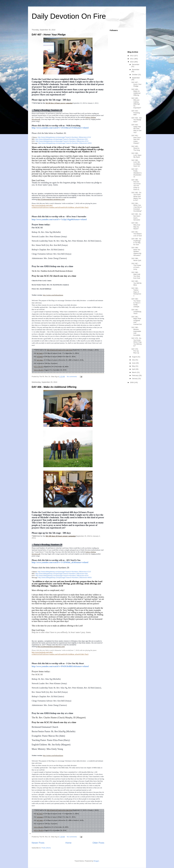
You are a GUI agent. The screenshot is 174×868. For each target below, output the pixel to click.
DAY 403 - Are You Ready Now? (137, 120)
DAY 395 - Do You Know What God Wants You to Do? (136, 196)
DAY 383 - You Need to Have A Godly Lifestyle (136, 303)
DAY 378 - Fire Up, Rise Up (135, 351)
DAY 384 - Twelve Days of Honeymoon (136, 292)
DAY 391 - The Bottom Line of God (137, 234)
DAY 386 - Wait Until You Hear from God (136, 275)
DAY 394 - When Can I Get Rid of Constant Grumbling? (137, 207)
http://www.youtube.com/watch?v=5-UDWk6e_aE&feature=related (60, 562)
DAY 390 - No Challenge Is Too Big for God (136, 242)
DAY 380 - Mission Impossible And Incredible (136, 331)
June (134, 363)
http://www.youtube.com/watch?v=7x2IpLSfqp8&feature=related (59, 219)
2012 (132, 56)
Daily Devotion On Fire (69, 16)
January (135, 379)
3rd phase (40, 357)
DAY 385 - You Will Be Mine (136, 283)
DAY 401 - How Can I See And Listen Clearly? (136, 139)
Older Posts (98, 843)
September (136, 78)
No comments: (72, 377)
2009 (132, 382)
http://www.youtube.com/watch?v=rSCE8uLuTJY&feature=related (60, 128)
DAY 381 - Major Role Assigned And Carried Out (137, 320)
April (134, 369)
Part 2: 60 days (39, 367)
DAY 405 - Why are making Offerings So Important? (136, 103)
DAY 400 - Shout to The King (136, 148)
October (135, 75)
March (134, 372)
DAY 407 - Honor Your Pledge (49, 35)
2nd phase (40, 360)
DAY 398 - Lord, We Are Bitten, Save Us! (136, 163)
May (134, 366)
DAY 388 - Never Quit (136, 259)
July (134, 360)
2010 (132, 62)
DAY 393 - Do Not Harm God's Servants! (136, 217)
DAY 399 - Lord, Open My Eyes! (136, 155)
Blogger (96, 861)
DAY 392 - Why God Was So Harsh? (136, 226)
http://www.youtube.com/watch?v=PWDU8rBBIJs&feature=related (60, 666)
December (136, 64)
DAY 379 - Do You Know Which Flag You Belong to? (136, 342)
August (135, 357)
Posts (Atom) (46, 848)
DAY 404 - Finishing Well (136, 113)
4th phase (40, 353)
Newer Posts (38, 843)
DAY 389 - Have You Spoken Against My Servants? (136, 251)
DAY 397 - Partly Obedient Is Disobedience (137, 173)
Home (69, 843)
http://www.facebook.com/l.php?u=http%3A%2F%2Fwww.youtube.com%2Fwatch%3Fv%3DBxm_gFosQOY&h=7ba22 (60, 206)
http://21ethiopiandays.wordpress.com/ (51, 199)
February (135, 375)
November (136, 70)
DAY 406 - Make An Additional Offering (54, 387)
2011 (132, 59)
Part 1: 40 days (39, 370)
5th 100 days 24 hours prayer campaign (59, 103)
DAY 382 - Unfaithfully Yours (136, 312)
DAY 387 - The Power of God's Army (136, 266)
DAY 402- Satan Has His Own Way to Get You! (136, 129)
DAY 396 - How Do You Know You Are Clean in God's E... (136, 185)
